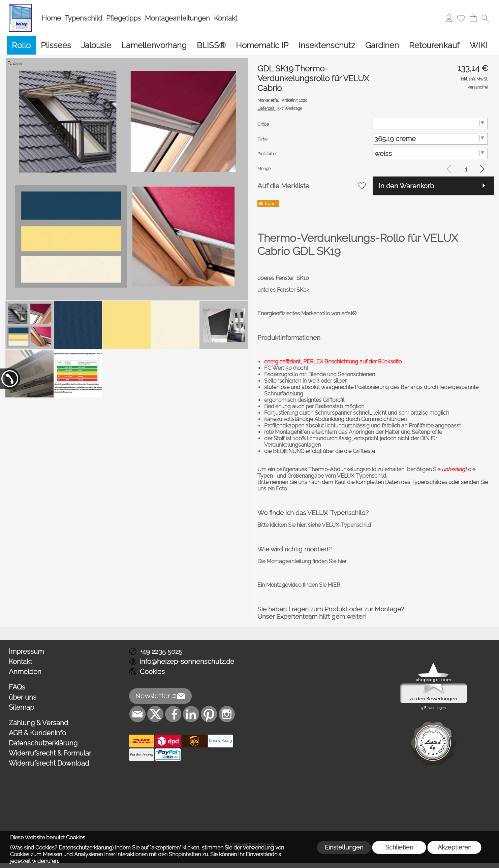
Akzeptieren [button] (455, 847)
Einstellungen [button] (344, 847)
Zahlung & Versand (38, 723)
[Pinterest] (209, 714)
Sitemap (21, 707)
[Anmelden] (449, 18)
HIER (334, 585)
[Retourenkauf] (434, 45)
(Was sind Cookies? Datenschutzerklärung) (62, 848)
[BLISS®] (211, 45)
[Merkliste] (461, 18)
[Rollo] (21, 45)
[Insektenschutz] (327, 45)
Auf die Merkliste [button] (283, 186)
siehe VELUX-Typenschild (339, 525)
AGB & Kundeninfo (37, 733)
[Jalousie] (96, 45)
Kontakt (226, 18)
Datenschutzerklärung (43, 743)
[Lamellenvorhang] (154, 45)
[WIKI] (478, 45)
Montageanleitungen (177, 18)
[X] (155, 714)
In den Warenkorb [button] (406, 186)
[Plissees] (56, 45)
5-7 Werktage (280, 108)
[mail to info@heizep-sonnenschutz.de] (137, 714)
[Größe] (430, 124)
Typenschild (83, 18)
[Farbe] (430, 139)
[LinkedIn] (191, 714)
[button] (485, 18)
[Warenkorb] (473, 18)
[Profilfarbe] (430, 154)
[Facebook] (173, 714)
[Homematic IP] (262, 45)
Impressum (26, 651)
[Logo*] (20, 7)
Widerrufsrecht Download (49, 763)
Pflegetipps (123, 18)
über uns (23, 697)
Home (51, 18)
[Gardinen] (382, 45)
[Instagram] (227, 714)
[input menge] (466, 169)
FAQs (17, 687)
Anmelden (25, 672)
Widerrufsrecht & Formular (50, 753)
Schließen (399, 847)
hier (342, 561)
